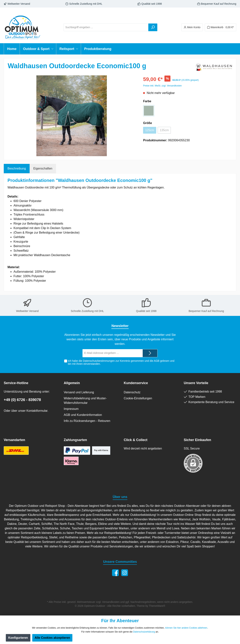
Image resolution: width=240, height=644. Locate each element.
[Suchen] (153, 27)
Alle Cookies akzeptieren (52, 638)
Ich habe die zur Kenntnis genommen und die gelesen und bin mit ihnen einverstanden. (121, 362)
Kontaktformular (37, 411)
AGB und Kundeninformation (83, 415)
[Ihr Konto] (192, 27)
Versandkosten (111, 602)
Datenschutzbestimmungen (99, 361)
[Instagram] (125, 573)
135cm (164, 130)
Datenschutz (132, 392)
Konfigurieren (18, 638)
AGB (157, 361)
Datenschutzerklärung (144, 632)
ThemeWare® (157, 606)
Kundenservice (136, 383)
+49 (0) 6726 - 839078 (22, 400)
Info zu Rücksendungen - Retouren (87, 421)
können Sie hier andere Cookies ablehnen (186, 628)
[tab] (17, 169)
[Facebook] (115, 573)
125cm (150, 130)
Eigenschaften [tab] (43, 168)
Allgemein (72, 383)
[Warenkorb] (220, 27)
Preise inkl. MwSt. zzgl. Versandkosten (162, 86)
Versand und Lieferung (79, 392)
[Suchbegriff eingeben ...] (106, 27)
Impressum (71, 409)
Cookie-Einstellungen (138, 398)
